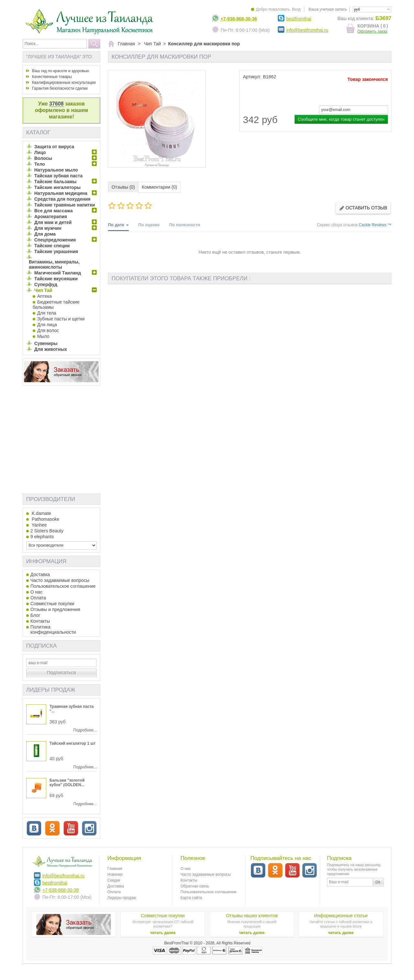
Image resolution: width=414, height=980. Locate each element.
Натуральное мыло (56, 170)
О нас (36, 592)
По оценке (149, 225)
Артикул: (252, 77)
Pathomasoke (45, 519)
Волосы (43, 158)
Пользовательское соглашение (63, 586)
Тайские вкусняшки (56, 279)
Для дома (45, 234)
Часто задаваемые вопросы (60, 580)
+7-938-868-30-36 (239, 19)
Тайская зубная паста (58, 176)
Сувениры (46, 343)
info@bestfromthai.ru (307, 30)
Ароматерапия (51, 217)
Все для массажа (54, 211)
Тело (40, 164)
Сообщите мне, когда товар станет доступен (341, 119)
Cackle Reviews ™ (375, 225)
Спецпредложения (55, 240)
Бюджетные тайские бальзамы (56, 305)
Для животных (51, 349)
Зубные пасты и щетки (61, 319)
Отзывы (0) (123, 187)
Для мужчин (48, 228)
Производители (51, 499)
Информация (46, 561)
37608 (56, 104)
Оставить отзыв (363, 208)
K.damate (41, 513)
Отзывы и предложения (55, 609)
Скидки (114, 880)
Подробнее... (85, 730)
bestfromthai (299, 19)
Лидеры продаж (51, 690)
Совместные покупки (52, 604)
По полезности (185, 225)
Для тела (47, 313)
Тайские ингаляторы (57, 187)
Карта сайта (191, 898)
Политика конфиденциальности (53, 629)
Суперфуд (46, 284)
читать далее (163, 933)
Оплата (38, 598)
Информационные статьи (341, 916)
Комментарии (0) (159, 187)
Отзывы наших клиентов (252, 916)
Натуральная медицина (61, 193)
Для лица (47, 325)
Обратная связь (195, 886)
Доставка (40, 574)
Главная (115, 869)
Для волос (48, 330)
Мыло (43, 336)
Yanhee (39, 525)
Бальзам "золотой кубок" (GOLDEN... (67, 783)
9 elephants (42, 537)
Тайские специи (52, 246)
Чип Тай (43, 290)
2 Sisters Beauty (47, 531)
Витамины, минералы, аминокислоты (54, 264)
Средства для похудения (62, 199)
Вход (296, 9)
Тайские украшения (56, 251)
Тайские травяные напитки (65, 205)
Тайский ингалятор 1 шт (72, 743)
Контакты (40, 621)
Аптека (44, 296)
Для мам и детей (53, 222)
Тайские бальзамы (55, 182)
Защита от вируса (54, 147)
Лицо (40, 152)
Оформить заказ (372, 31)
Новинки (115, 874)
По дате (118, 227)
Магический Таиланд (58, 273)
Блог (35, 615)
